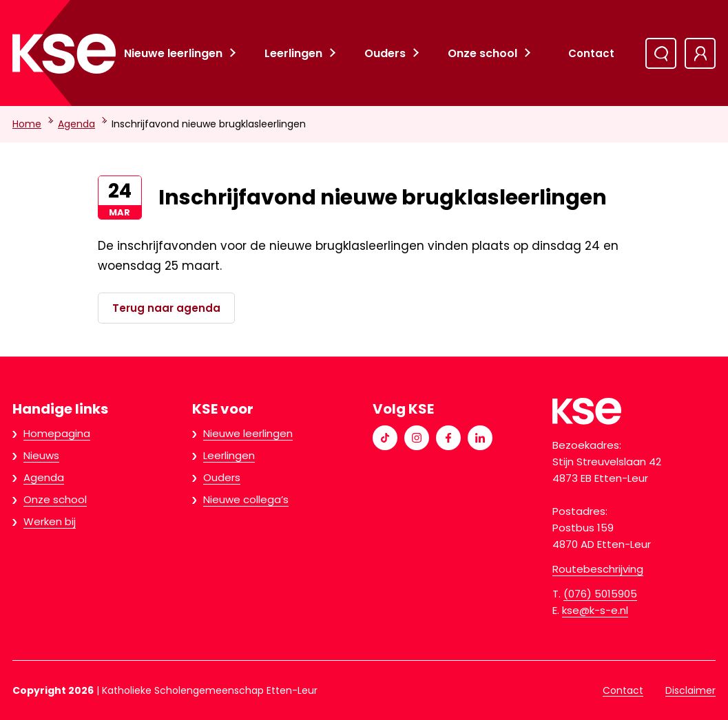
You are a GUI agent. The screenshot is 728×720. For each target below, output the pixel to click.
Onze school (482, 53)
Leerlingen (293, 53)
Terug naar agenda (166, 308)
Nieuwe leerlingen (173, 53)
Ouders (385, 53)
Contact (591, 53)
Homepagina (57, 433)
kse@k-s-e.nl (595, 610)
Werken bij (50, 521)
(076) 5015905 (600, 594)
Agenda (76, 124)
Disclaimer (690, 690)
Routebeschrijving (598, 569)
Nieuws (41, 455)
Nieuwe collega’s (246, 499)
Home (27, 124)
